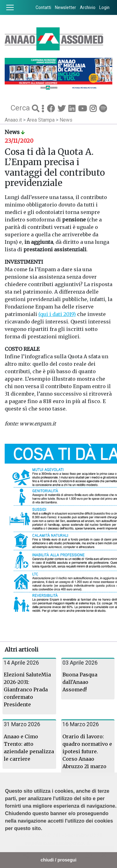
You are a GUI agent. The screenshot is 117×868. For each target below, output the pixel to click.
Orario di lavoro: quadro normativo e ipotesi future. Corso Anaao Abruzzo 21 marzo (87, 751)
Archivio (88, 7)
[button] (6, 844)
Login (104, 7)
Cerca (21, 108)
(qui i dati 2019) (57, 314)
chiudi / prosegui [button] (58, 860)
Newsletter (66, 7)
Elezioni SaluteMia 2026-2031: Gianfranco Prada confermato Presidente (27, 689)
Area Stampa (41, 120)
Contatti (43, 7)
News (66, 120)
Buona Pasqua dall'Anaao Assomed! (80, 682)
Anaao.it (13, 120)
